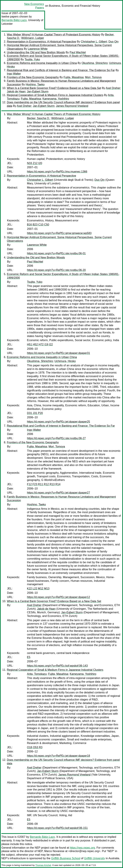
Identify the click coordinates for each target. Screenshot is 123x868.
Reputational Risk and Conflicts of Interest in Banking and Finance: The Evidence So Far (61, 70)
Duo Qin (113, 42)
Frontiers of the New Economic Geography (33, 77)
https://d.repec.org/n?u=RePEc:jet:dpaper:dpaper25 (58, 422)
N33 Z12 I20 (35, 163)
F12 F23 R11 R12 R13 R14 (44, 484)
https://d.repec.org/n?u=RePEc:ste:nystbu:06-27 (56, 438)
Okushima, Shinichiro (95, 63)
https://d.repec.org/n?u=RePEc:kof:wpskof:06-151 (57, 828)
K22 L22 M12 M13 (38, 589)
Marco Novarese (54, 851)
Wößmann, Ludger (33, 38)
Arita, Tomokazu (37, 674)
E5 (29, 657)
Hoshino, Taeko (35, 84)
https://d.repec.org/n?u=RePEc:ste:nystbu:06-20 (56, 270)
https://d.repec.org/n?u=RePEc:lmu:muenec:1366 (57, 172)
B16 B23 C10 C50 (38, 225)
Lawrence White (38, 49)
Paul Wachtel (78, 52)
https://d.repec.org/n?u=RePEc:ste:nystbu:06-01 (56, 253)
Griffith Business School (66, 858)
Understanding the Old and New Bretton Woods (36, 52)
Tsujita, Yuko (32, 59)
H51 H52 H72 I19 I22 (40, 344)
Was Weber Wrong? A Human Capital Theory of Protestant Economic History (54, 35)
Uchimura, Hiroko (65, 361)
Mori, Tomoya (93, 77)
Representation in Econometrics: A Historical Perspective (41, 42)
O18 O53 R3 (35, 747)
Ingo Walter (14, 74)
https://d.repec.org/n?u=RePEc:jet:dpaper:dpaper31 (58, 353)
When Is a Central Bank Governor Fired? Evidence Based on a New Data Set (54, 88)
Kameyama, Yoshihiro (56, 99)
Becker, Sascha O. (38, 118)
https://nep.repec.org (82, 848)
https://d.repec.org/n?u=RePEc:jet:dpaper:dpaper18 (58, 756)
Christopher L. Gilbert (94, 42)
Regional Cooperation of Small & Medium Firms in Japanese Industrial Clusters (55, 95)
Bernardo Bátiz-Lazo (14, 20)
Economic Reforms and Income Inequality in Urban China (42, 63)
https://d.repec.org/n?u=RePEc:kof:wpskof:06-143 (57, 666)
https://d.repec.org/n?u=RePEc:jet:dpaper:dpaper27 (58, 493)
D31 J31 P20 (35, 413)
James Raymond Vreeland (72, 106)
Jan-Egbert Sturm (38, 91)
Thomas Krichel (43, 865)
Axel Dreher (113, 88)
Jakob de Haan (16, 91)
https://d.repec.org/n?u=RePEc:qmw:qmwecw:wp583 (59, 233)
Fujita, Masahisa (74, 77)
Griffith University (94, 858)
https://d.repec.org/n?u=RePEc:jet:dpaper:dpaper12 (58, 597)
